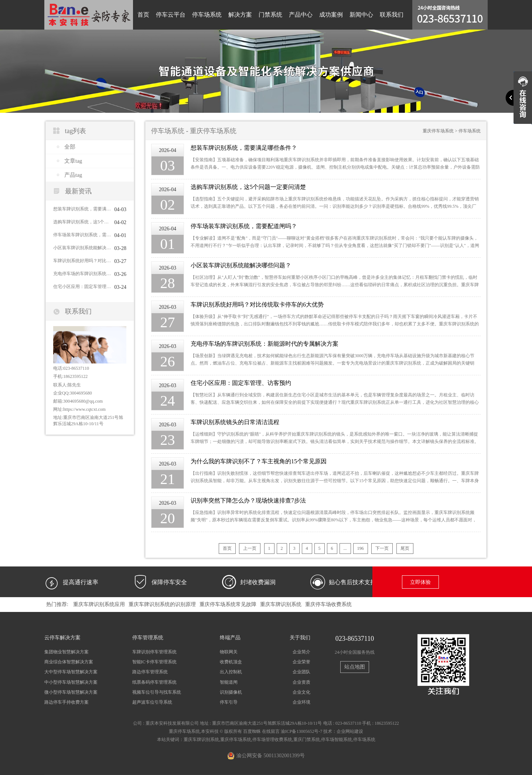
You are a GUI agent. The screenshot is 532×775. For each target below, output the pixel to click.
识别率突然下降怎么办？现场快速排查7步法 (248, 500)
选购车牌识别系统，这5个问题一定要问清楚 (82, 222)
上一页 (250, 548)
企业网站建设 (350, 731)
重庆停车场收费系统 (328, 604)
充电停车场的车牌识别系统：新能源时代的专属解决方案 (82, 274)
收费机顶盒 (231, 662)
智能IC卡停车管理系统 (154, 662)
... (345, 548)
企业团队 (301, 672)
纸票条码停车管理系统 (154, 682)
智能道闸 (229, 682)
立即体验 (420, 582)
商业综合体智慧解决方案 (69, 662)
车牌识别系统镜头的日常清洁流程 (235, 422)
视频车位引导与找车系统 (157, 692)
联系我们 (392, 15)
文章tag (73, 161)
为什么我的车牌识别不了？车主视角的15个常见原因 (259, 461)
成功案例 (331, 15)
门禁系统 (270, 15)
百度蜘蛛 (252, 731)
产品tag (73, 175)
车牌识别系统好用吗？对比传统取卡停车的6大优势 (82, 261)
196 (361, 548)
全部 (70, 147)
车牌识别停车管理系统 (154, 652)
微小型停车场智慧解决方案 (71, 692)
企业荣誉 (301, 662)
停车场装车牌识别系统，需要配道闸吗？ (82, 235)
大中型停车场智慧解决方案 (71, 672)
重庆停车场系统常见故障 (228, 604)
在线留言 (271, 731)
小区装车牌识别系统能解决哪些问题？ (82, 248)
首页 (143, 15)
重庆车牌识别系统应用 (99, 604)
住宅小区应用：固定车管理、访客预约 (82, 287)
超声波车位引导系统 (152, 702)
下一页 (382, 548)
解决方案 (240, 15)
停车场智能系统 (337, 740)
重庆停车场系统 (438, 131)
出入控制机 (231, 672)
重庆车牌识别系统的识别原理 (162, 604)
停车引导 (229, 702)
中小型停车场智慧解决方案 (71, 682)
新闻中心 (361, 15)
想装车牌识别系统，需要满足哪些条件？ (82, 209)
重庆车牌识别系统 (281, 604)
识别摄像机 (231, 692)
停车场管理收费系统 (272, 740)
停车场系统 (207, 15)
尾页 (405, 548)
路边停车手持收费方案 (66, 702)
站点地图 (355, 667)
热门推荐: (57, 604)
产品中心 (301, 15)
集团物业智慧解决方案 (66, 652)
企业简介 (301, 652)
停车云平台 (171, 15)
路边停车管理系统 (150, 672)
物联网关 (229, 652)
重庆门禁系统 (307, 740)
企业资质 (301, 682)
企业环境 (301, 702)
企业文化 (301, 692)
